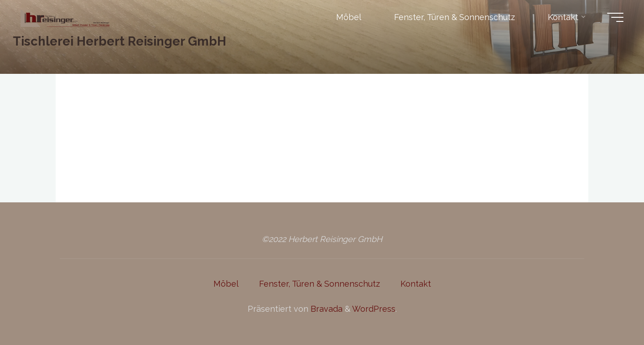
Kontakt (416, 284)
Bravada (325, 309)
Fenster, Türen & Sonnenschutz (319, 284)
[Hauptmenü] (615, 17)
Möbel (226, 284)
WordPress (374, 309)
